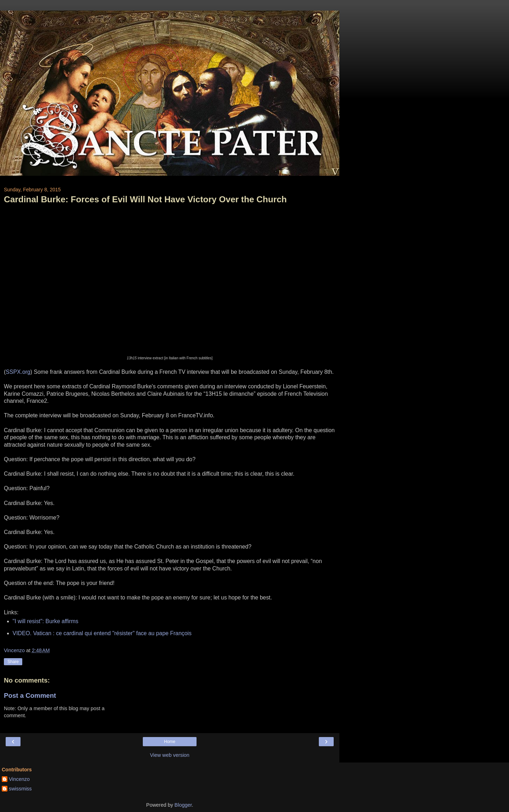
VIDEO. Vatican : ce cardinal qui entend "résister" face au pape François (102, 633)
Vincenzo (19, 779)
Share (13, 662)
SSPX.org (18, 372)
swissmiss (20, 789)
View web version (170, 755)
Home (170, 742)
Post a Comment (30, 695)
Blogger (183, 805)
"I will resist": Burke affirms (46, 621)
